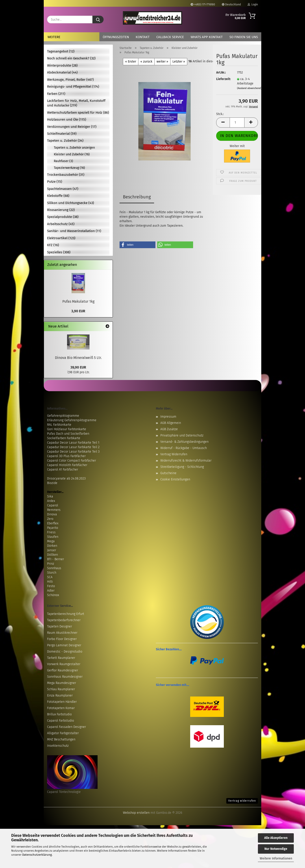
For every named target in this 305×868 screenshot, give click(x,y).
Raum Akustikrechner (62, 633)
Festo (51, 586)
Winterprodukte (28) (62, 65)
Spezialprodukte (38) (63, 217)
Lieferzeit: (223, 79)
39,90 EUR (78, 367)
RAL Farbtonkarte (59, 425)
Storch (52, 573)
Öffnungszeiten (116, 37)
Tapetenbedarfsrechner (64, 620)
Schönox (53, 595)
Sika (50, 496)
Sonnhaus (54, 568)
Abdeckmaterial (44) (62, 72)
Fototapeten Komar (61, 708)
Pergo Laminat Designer (64, 645)
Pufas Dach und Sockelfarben (68, 434)
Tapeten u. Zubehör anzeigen (74, 148)
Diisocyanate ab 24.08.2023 (66, 478)
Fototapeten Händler (62, 702)
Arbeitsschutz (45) (61, 224)
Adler (51, 591)
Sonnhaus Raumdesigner (65, 677)
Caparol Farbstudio (61, 721)
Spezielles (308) (59, 252)
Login (253, 4)
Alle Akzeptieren (276, 838)
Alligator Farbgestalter (63, 733)
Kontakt (143, 37)
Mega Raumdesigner (62, 683)
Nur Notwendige (276, 849)
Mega (51, 541)
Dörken (52, 546)
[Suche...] (98, 20)
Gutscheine (168, 473)
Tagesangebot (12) (61, 51)
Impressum (168, 417)
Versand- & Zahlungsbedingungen (184, 442)
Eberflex (53, 523)
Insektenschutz (58, 746)
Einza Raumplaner (60, 695)
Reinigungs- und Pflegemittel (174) (73, 87)
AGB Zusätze (169, 429)
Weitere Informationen (276, 858)
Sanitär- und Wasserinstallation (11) (74, 231)
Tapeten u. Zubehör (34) (65, 141)
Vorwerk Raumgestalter (64, 664)
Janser (52, 550)
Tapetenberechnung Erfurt (66, 614)
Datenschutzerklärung (37, 855)
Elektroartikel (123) (61, 238)
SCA (50, 577)
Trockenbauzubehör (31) (66, 175)
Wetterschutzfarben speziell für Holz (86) (78, 113)
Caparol (53, 505)
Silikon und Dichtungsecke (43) (71, 203)
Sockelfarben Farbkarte (64, 438)
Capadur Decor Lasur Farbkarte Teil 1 (73, 443)
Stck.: (220, 114)
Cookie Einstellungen (175, 479)
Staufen (53, 537)
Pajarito (53, 528)
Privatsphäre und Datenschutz (182, 435)
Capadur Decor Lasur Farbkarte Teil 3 (73, 452)
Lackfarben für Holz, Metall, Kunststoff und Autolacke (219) (76, 103)
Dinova (52, 514)
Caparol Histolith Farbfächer (67, 465)
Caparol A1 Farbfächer (63, 470)
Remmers (54, 510)
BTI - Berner (56, 559)
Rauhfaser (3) (63, 161)
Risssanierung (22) (61, 210)
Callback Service (170, 37)
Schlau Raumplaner (61, 689)
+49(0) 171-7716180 (203, 4)
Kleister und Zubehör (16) (72, 154)
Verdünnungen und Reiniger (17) (72, 127)
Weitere (54, 37)
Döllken (52, 555)
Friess (51, 532)
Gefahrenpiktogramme (63, 416)
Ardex (51, 501)
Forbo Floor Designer (62, 639)
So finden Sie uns (244, 37)
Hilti (50, 582)
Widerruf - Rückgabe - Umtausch (184, 448)
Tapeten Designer (60, 626)
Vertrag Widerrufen (174, 454)
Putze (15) (55, 182)
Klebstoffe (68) (58, 196)
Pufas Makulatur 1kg (78, 301)
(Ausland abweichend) (249, 88)
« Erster (131, 62)
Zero (50, 519)
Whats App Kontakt (207, 37)
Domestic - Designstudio (65, 652)
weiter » (162, 62)
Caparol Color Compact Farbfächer (72, 461)
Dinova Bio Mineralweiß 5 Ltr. (78, 358)
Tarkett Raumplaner (61, 658)
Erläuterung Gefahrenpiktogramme (72, 420)
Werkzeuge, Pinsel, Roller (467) (70, 80)
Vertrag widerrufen (242, 801)
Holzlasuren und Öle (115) (67, 119)
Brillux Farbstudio (59, 714)
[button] (223, 123)
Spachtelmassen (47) (63, 189)
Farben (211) (56, 94)
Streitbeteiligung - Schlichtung (182, 467)
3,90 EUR (78, 311)
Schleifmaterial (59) (62, 134)
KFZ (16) (53, 245)
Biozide (52, 483)
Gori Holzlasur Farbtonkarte (67, 429)
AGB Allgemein (171, 423)
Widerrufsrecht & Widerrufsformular (186, 461)
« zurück (146, 62)
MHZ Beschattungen (61, 739)
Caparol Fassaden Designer (66, 727)
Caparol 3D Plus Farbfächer (66, 456)
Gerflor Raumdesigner (63, 670)
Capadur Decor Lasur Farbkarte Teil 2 (73, 447)
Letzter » (179, 62)
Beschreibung (137, 197)
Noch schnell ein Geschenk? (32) (71, 58)
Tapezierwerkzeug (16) (69, 168)
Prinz (51, 564)
